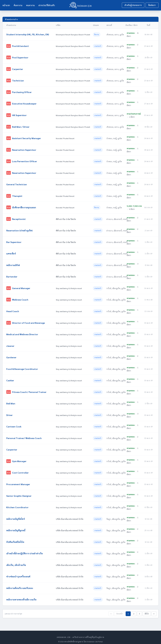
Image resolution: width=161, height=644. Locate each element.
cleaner (10, 343)
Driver (10, 412)
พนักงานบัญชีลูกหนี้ (16, 527)
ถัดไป (147, 609)
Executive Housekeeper (24, 103)
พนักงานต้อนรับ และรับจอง (20, 584)
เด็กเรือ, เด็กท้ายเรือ (16, 561)
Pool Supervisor (20, 57)
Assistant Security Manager (27, 137)
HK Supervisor (19, 114)
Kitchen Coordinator (18, 504)
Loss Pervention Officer (25, 160)
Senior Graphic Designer (19, 492)
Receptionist (19, 218)
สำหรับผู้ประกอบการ (133, 5)
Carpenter (18, 69)
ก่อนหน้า (120, 609)
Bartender (12, 275)
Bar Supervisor (14, 240)
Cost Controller (21, 469)
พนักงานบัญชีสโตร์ (16, 515)
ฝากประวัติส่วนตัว (47, 5)
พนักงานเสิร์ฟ (13, 263)
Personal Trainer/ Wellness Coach (24, 435)
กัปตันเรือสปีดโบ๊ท (15, 538)
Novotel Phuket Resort (65, 138)
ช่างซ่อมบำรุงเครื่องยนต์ (18, 572)
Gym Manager (19, 458)
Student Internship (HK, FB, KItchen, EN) (28, 34)
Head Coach (13, 309)
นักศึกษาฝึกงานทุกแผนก (24, 206)
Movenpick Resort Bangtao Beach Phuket (73, 35)
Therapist (17, 195)
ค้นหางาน (18, 5)
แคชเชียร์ (11, 252)
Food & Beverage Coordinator (22, 366)
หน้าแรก (6, 5)
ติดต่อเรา (152, 5)
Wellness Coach (20, 298)
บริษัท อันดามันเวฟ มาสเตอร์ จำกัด (70, 515)
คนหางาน (30, 5)
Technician (18, 80)
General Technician (17, 183)
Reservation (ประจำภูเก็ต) (20, 229)
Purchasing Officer (22, 92)
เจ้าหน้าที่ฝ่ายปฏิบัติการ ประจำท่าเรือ (25, 550)
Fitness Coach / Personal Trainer (29, 389)
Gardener (11, 355)
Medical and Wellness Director (22, 332)
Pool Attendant (21, 46)
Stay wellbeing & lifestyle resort (69, 286)
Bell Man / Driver (21, 126)
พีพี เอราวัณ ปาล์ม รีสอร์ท (66, 218)
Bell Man (11, 401)
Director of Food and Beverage (29, 321)
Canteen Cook (14, 424)
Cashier (10, 378)
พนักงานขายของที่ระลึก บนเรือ (22, 595)
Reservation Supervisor (24, 149)
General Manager (21, 286)
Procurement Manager (18, 481)
